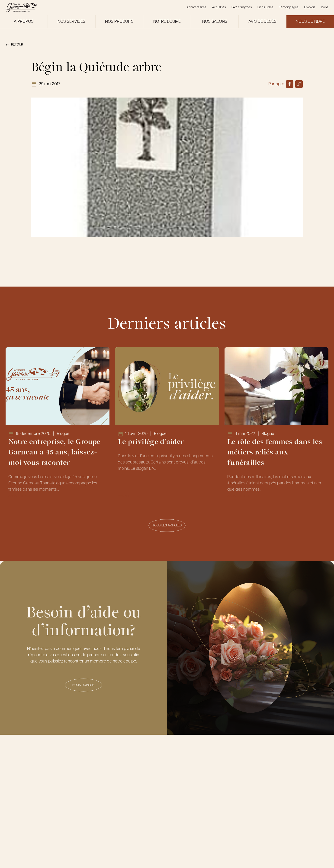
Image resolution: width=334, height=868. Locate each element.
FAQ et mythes (242, 8)
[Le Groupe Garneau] (21, 7)
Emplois (310, 8)
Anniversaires (196, 8)
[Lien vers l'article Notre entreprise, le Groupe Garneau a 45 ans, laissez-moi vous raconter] (58, 426)
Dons (325, 8)
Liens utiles (265, 8)
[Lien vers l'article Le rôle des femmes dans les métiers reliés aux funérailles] (276, 426)
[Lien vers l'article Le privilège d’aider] (167, 426)
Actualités (219, 8)
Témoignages (289, 8)
